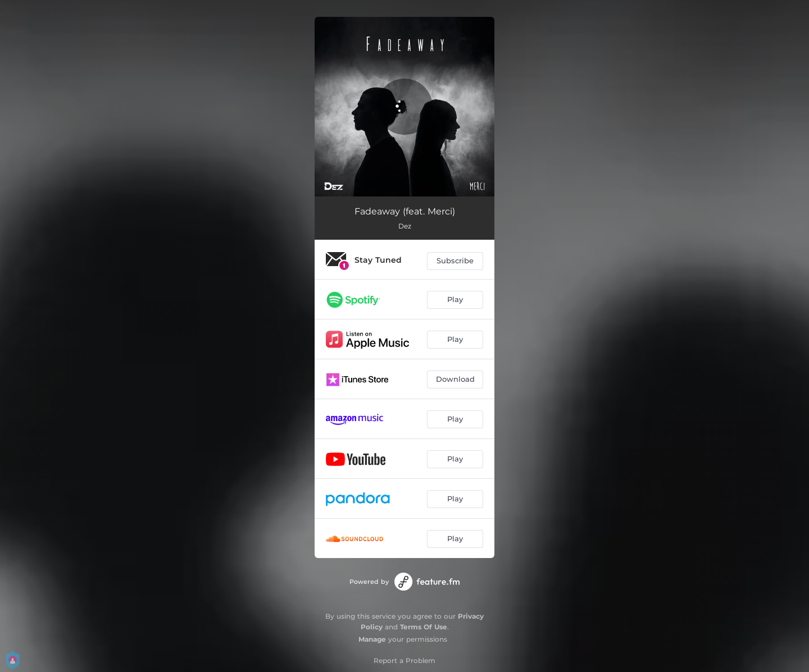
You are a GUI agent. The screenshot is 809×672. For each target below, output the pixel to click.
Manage (372, 639)
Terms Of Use (424, 627)
